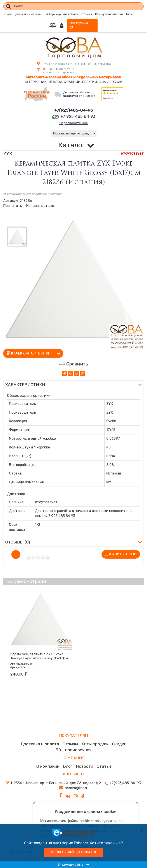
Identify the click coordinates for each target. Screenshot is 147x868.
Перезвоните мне (73, 123)
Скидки (119, 744)
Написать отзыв (40, 206)
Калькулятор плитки (109, 14)
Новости (85, 767)
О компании (48, 767)
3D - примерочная (74, 750)
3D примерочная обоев (62, 14)
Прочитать (13, 206)
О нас (8, 14)
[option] (73, 279)
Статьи (104, 767)
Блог (129, 14)
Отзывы (87, 14)
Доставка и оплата (40, 744)
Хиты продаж (95, 744)
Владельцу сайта (73, 865)
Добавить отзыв (121, 555)
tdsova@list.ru (76, 788)
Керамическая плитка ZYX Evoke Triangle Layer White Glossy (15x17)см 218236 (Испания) (39, 659)
